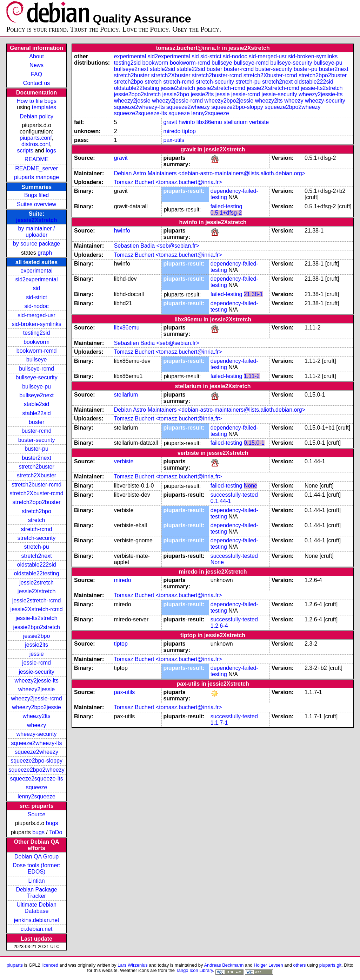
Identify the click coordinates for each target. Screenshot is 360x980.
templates (44, 107)
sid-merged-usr (36, 315)
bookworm (36, 342)
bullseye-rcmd (36, 369)
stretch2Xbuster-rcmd (37, 493)
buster (36, 422)
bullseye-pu (36, 387)
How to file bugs (36, 101)
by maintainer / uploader (37, 232)
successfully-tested (234, 495)
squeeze (37, 787)
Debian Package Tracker (36, 893)
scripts (25, 151)
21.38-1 (253, 294)
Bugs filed (36, 195)
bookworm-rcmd (37, 351)
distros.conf (36, 144)
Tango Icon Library (194, 970)
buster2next (36, 458)
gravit (170, 122)
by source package (36, 244)
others (300, 965)
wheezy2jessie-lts (36, 681)
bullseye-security (37, 377)
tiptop (189, 131)
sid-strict (36, 297)
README (36, 159)
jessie (37, 654)
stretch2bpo (36, 511)
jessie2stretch (36, 583)
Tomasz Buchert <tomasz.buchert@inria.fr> (168, 182)
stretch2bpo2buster (37, 502)
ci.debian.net (37, 929)
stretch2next (37, 556)
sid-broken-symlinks (36, 324)
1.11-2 (252, 376)
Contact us (36, 83)
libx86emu (209, 122)
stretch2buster (36, 467)
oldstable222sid (36, 565)
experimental (36, 271)
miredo (172, 131)
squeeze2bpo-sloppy (36, 761)
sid (36, 288)
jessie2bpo (37, 636)
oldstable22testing (37, 573)
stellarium (235, 122)
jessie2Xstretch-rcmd (36, 609)
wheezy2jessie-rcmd (37, 698)
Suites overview (36, 204)
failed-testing (226, 206)
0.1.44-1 (221, 501)
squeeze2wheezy (36, 752)
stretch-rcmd (37, 529)
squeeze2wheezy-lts (37, 743)
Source (37, 814)
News (36, 65)
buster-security (37, 440)
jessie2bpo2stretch (36, 627)
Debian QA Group (36, 857)
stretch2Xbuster (36, 475)
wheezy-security (37, 734)
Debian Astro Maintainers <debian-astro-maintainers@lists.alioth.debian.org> (210, 173)
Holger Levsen (268, 965)
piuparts (15, 965)
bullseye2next (36, 395)
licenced (50, 965)
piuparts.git (330, 965)
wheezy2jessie (36, 689)
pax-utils (174, 140)
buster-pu (36, 449)
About (36, 56)
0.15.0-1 (254, 443)
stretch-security (36, 538)
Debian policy (36, 116)
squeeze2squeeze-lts (36, 779)
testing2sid (37, 333)
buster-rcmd (36, 431)
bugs (52, 823)
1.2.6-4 (219, 626)
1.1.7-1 (219, 723)
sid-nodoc (36, 306)
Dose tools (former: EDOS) (36, 868)
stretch (36, 520)
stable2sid (36, 404)
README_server (36, 168)
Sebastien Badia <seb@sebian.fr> (157, 246)
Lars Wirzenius (133, 965)
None (251, 486)
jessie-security (36, 672)
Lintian (37, 881)
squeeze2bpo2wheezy (36, 770)
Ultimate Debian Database (36, 908)
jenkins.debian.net (37, 920)
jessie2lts (36, 645)
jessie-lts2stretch (37, 618)
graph (45, 253)
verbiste (259, 122)
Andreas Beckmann (224, 965)
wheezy (36, 725)
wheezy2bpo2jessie (36, 707)
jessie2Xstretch (36, 220)
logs (51, 151)
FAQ (36, 74)
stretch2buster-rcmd (36, 485)
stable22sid (37, 413)
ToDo (56, 832)
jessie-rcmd (36, 663)
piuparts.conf (36, 138)
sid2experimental (37, 279)
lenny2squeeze (36, 796)
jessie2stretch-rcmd (37, 600)
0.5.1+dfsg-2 (226, 213)
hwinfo (187, 122)
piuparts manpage (36, 177)
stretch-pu (37, 547)
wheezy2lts (37, 716)
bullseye (37, 360)
